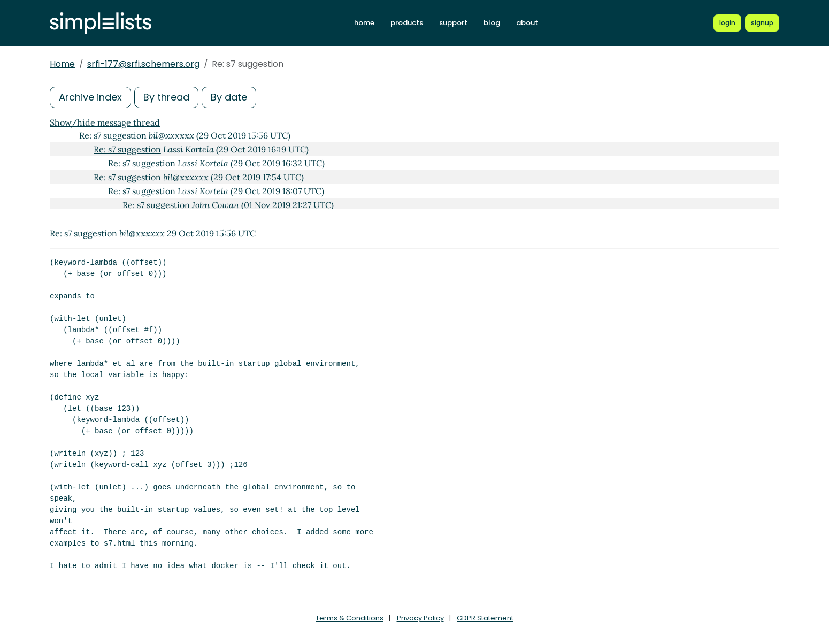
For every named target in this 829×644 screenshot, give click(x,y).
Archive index (90, 97)
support (453, 23)
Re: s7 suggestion (127, 149)
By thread (166, 97)
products (407, 23)
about (527, 23)
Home (62, 64)
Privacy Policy (420, 618)
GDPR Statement (485, 618)
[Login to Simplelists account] (727, 23)
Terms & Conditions (350, 618)
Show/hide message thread (105, 122)
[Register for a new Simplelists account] (762, 23)
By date (229, 97)
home (364, 23)
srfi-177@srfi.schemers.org (143, 64)
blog (492, 23)
